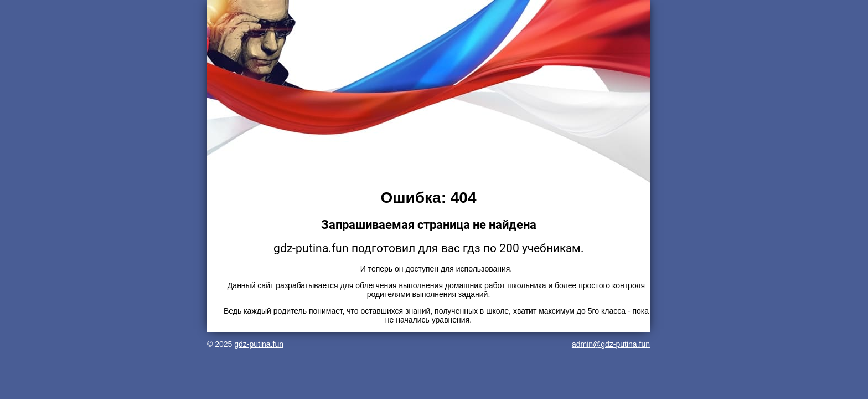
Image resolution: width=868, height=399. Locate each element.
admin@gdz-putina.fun (611, 344)
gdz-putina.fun (259, 344)
